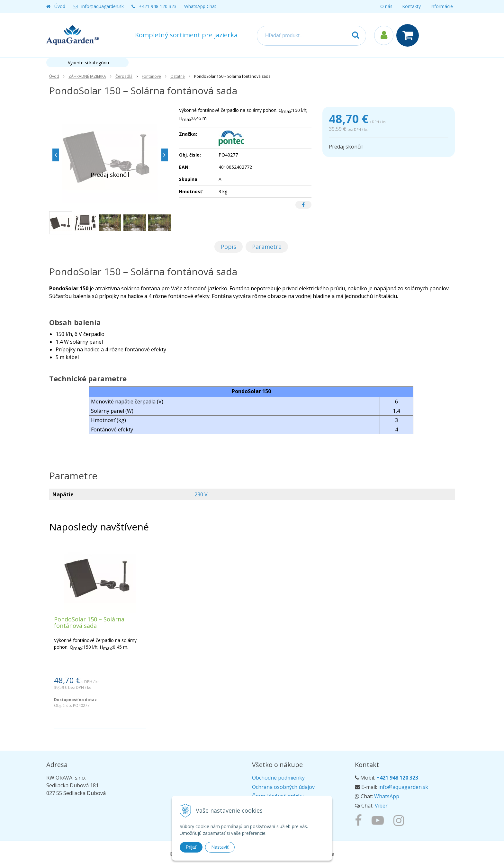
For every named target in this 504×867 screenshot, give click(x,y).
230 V (201, 494)
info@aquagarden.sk (103, 6)
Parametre (267, 247)
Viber (381, 806)
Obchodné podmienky (278, 778)
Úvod (60, 6)
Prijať (191, 847)
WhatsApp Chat (200, 6)
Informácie (442, 6)
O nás (386, 6)
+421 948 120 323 (158, 6)
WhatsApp (387, 796)
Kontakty (411, 6)
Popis (229, 247)
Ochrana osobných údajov (283, 787)
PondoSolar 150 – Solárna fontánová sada (89, 622)
